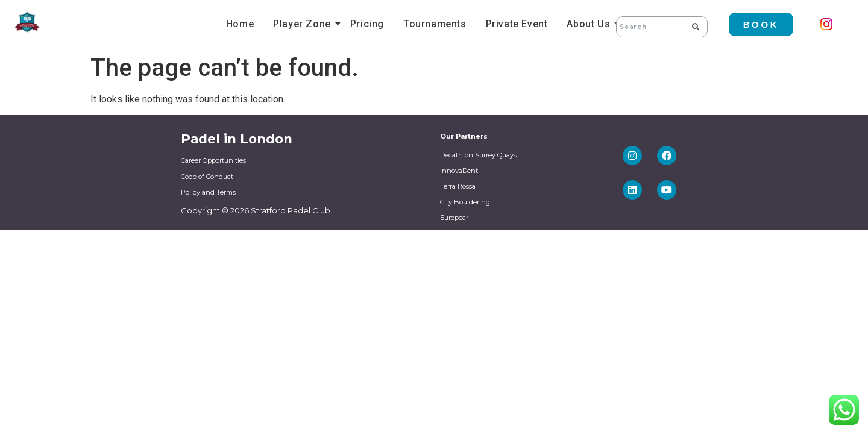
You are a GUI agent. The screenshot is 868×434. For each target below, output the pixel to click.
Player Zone (304, 24)
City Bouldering (465, 202)
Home (240, 24)
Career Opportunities (213, 160)
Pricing (367, 24)
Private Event (517, 24)
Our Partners (464, 136)
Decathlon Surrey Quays (478, 155)
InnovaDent (459, 171)
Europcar (454, 218)
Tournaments (435, 24)
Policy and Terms (208, 192)
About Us (590, 24)
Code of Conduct (207, 177)
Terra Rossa (458, 186)
